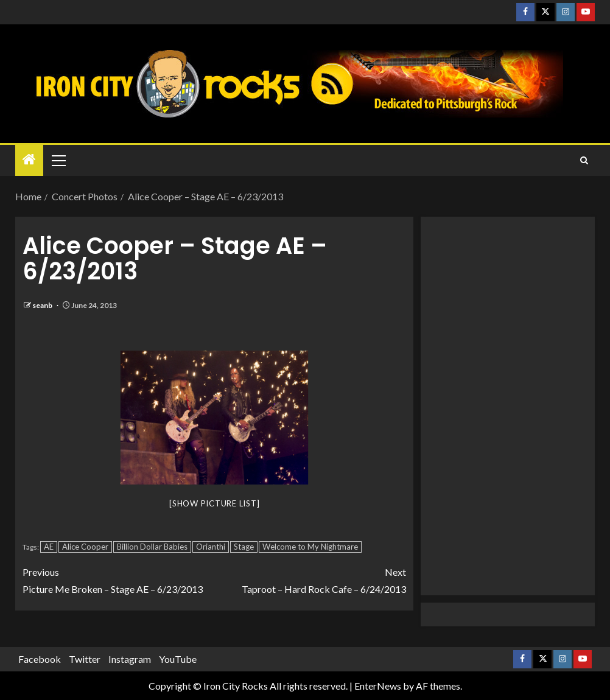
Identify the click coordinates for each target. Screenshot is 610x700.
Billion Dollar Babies (152, 547)
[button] (58, 160)
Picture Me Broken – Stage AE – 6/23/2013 (118, 579)
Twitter (85, 659)
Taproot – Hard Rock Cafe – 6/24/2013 (310, 579)
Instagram (130, 659)
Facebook (40, 659)
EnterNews (378, 686)
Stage (244, 547)
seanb (43, 305)
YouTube (178, 659)
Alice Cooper (85, 547)
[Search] (584, 161)
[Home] (29, 160)
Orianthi (211, 547)
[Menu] (58, 160)
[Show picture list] (214, 503)
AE (49, 547)
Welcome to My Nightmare (310, 547)
